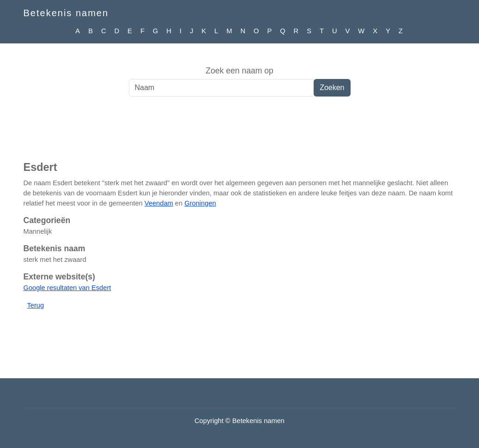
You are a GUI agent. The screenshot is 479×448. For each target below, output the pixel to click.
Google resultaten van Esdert (67, 288)
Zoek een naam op (239, 71)
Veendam (159, 203)
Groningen (200, 203)
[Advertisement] (239, 133)
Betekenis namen (66, 13)
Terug (36, 305)
